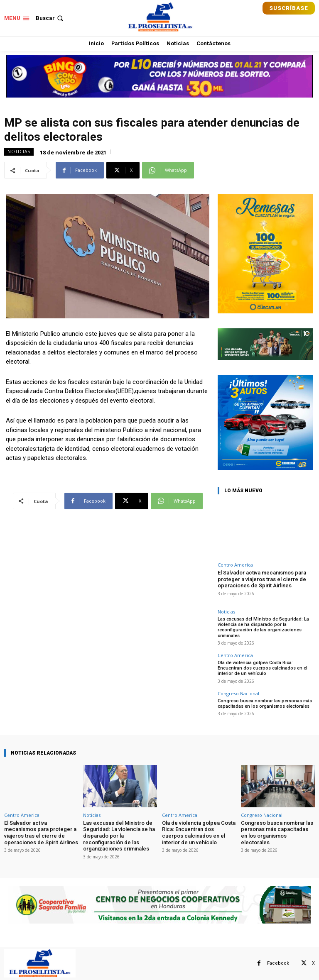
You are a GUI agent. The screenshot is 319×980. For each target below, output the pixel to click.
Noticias (19, 152)
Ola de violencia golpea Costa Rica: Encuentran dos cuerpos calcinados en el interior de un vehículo (263, 668)
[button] (50, 18)
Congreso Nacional (238, 693)
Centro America (235, 565)
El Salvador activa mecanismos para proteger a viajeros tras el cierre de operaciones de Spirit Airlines (262, 579)
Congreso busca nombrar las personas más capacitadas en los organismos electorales (265, 703)
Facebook (278, 963)
